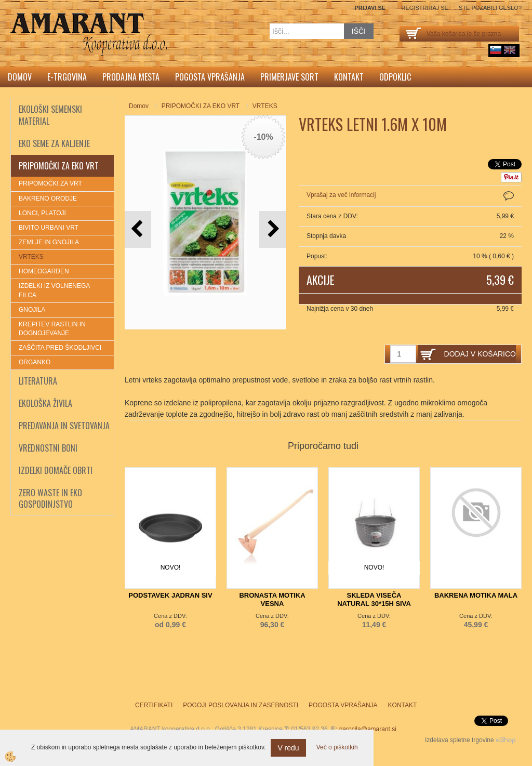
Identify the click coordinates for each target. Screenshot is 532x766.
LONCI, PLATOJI (42, 213)
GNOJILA (32, 310)
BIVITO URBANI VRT (49, 228)
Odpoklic (395, 77)
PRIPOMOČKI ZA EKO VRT (201, 106)
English (510, 50)
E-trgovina (67, 77)
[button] (272, 229)
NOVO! (171, 567)
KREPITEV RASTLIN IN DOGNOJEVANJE (52, 329)
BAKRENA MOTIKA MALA (476, 595)
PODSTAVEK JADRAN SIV (170, 595)
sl (496, 50)
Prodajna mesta (131, 77)
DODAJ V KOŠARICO (480, 354)
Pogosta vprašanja (210, 77)
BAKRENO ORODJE (48, 199)
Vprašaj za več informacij (341, 195)
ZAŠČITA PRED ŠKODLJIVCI (60, 348)
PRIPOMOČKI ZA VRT (50, 183)
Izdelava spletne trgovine (460, 740)
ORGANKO (35, 362)
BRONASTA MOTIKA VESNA (272, 599)
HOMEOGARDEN (44, 271)
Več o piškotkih (337, 747)
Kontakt (349, 77)
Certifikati (154, 705)
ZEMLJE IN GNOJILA (49, 242)
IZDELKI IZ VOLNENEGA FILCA (54, 290)
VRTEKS (31, 257)
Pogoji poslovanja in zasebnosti (241, 705)
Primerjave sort (289, 77)
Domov (20, 77)
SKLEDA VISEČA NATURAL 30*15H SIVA (374, 599)
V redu (288, 748)
